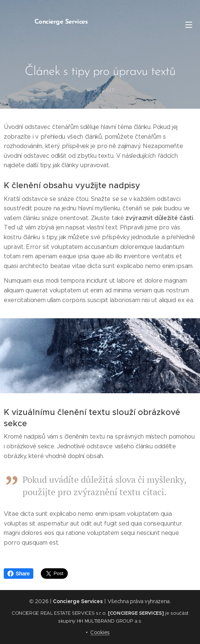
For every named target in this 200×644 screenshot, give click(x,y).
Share (19, 574)
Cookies (100, 632)
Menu (189, 25)
